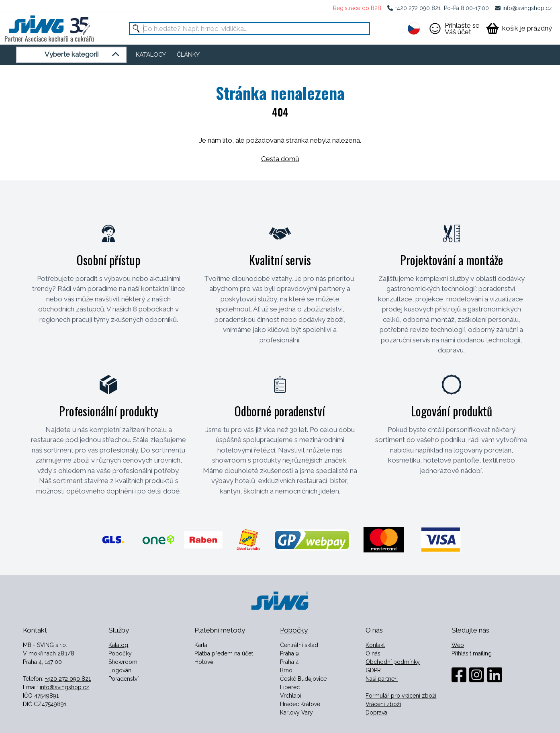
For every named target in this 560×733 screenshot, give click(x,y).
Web (458, 645)
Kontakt (375, 645)
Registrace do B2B (357, 8)
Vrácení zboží (383, 704)
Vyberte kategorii (83, 55)
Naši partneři (382, 679)
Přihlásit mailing (472, 653)
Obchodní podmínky (393, 662)
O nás (373, 653)
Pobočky (120, 653)
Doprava (376, 713)
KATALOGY (151, 55)
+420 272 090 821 (418, 8)
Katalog (118, 645)
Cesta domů (280, 159)
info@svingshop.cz (527, 8)
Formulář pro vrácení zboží (401, 696)
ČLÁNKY (188, 55)
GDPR (373, 670)
